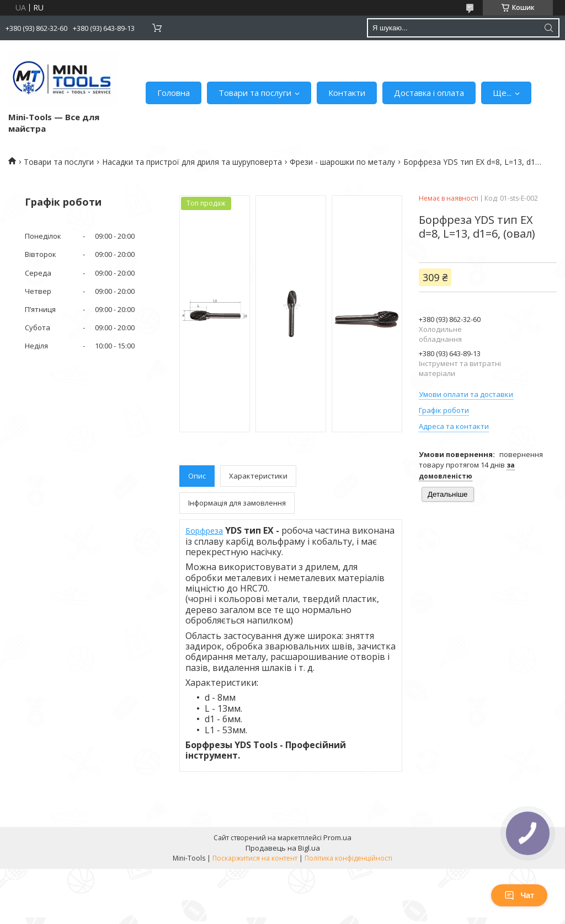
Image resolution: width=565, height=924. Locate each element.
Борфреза (204, 531)
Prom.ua (337, 837)
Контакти (347, 93)
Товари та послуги (255, 93)
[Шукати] (548, 28)
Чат (519, 895)
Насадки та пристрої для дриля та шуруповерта (192, 162)
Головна (174, 93)
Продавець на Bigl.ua (283, 848)
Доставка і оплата (429, 93)
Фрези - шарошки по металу (342, 162)
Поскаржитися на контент (255, 858)
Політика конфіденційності (348, 858)
